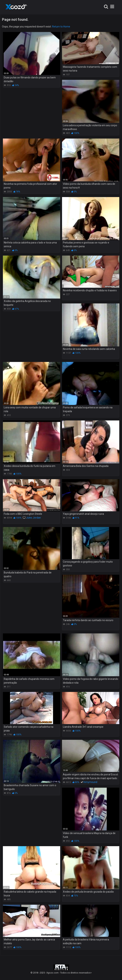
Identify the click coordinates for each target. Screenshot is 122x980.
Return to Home (61, 27)
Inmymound (90, 782)
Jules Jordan (33, 518)
